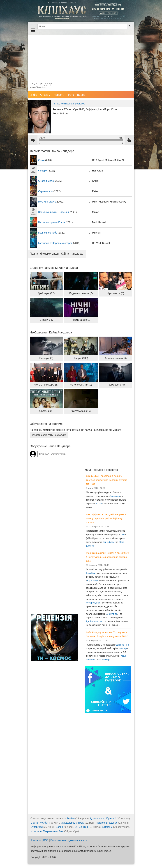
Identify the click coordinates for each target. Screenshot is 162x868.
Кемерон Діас (93, 603)
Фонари (43, 171)
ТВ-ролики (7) (46, 320)
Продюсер (79, 104)
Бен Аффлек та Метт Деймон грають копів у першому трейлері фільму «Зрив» (106, 518)
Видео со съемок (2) (81, 293)
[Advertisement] (81, 57)
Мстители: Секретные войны (47, 831)
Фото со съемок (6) (116, 358)
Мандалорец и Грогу (72, 823)
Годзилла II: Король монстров (55, 243)
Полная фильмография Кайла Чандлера (56, 254)
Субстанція (93, 581)
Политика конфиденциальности (69, 840)
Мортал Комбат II (40, 823)
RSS (46, 840)
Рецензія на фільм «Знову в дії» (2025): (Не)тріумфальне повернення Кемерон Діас (108, 557)
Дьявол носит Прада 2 (103, 819)
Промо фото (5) (116, 385)
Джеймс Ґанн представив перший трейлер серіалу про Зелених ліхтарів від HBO (107, 480)
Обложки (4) (46, 411)
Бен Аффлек (109, 542)
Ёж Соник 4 (81, 827)
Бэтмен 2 (107, 827)
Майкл (71, 819)
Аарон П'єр (104, 660)
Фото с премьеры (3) (46, 385)
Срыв (41, 160)
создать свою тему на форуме (49, 435)
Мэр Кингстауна (47, 202)
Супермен (115, 496)
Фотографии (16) (81, 411)
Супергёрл (37, 827)
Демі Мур (91, 573)
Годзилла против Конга (52, 222)
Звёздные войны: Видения (54, 212)
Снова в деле (46, 181)
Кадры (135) (81, 358)
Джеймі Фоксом (94, 621)
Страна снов (45, 191)
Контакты (36, 840)
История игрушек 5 (107, 823)
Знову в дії (112, 614)
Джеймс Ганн (123, 645)
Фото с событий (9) (81, 385)
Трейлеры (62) (46, 293)
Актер (56, 104)
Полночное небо (48, 233)
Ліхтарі (99, 504)
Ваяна (59, 827)
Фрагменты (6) (116, 293)
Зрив (123, 535)
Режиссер (66, 104)
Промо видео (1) (81, 320)
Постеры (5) (46, 358)
